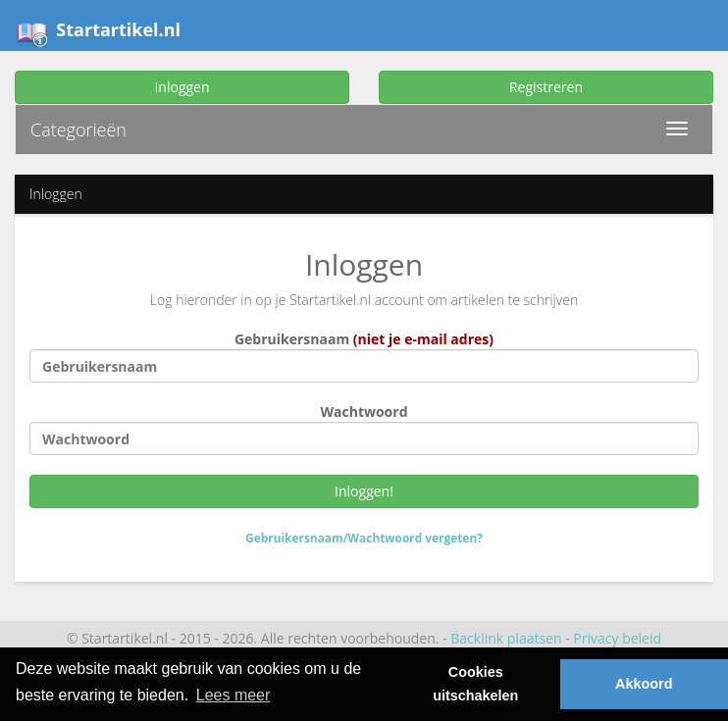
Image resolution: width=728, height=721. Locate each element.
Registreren (546, 87)
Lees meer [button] (234, 695)
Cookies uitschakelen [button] (475, 684)
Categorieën (78, 129)
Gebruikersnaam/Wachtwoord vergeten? (364, 538)
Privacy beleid (617, 638)
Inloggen (182, 87)
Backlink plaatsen (506, 638)
